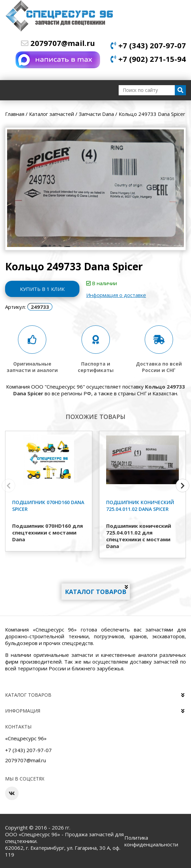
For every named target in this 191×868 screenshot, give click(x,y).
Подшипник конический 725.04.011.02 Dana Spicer (140, 506)
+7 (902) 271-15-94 (148, 59)
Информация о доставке (116, 295)
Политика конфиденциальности (151, 841)
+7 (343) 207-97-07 (148, 45)
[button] (183, 486)
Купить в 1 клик (42, 289)
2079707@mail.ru (58, 43)
